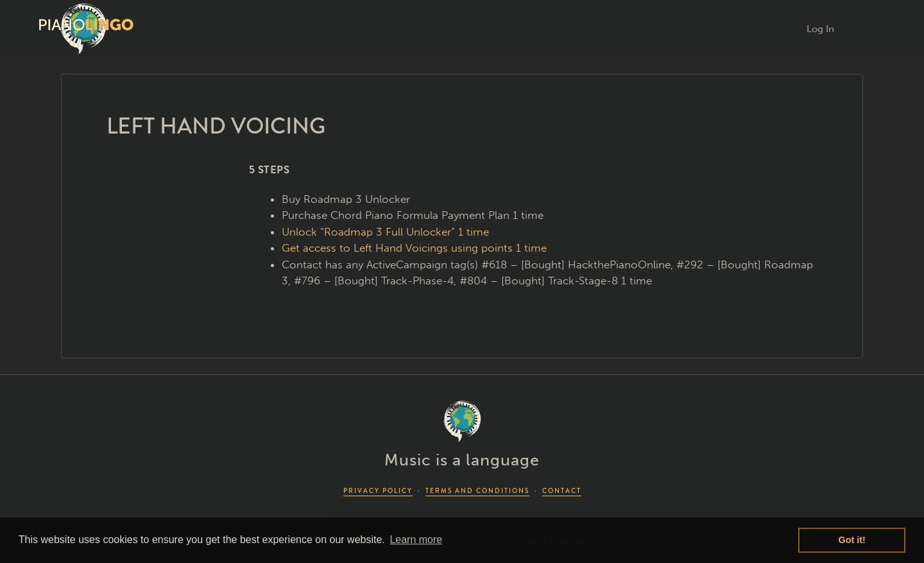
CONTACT (562, 491)
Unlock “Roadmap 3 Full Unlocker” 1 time (385, 232)
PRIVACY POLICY (378, 491)
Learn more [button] (416, 540)
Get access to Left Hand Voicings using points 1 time (414, 248)
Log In (820, 29)
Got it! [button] (852, 540)
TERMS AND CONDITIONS (477, 491)
